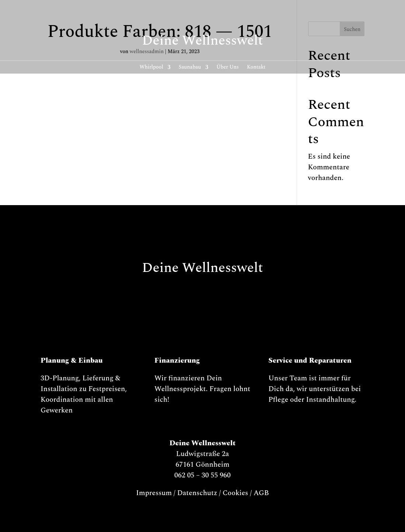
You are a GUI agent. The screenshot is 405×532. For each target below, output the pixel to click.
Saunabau (190, 68)
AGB (261, 493)
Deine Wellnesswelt (202, 41)
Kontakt (256, 68)
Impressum (154, 493)
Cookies (235, 493)
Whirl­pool (151, 68)
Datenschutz (197, 493)
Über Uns (228, 68)
